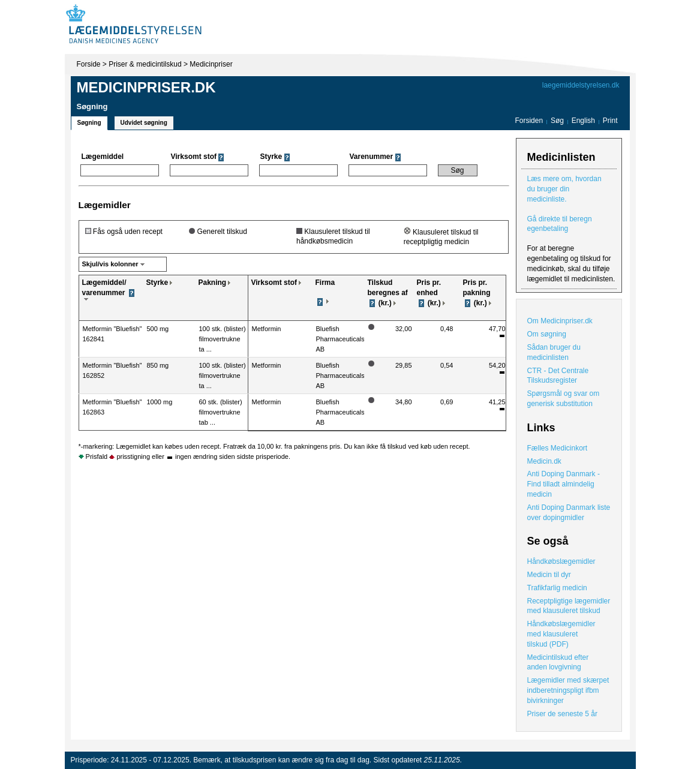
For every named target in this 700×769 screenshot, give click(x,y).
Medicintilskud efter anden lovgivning (558, 663)
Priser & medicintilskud (145, 64)
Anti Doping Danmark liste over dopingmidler (569, 513)
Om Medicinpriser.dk (560, 321)
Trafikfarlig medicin (557, 588)
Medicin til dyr (549, 575)
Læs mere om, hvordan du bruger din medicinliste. (564, 189)
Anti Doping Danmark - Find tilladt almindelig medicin (564, 484)
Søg (557, 121)
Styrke (157, 283)
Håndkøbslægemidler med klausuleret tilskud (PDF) (561, 634)
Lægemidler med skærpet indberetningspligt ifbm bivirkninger (568, 690)
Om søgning (547, 334)
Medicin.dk (544, 461)
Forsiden (529, 121)
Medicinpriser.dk (146, 87)
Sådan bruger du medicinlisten (554, 352)
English (585, 121)
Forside (89, 64)
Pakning (213, 283)
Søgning (89, 123)
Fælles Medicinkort (558, 448)
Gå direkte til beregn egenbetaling (560, 224)
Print (610, 121)
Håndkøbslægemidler (561, 561)
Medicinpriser (211, 64)
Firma (325, 283)
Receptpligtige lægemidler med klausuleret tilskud (569, 606)
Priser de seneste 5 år (562, 714)
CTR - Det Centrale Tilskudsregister (558, 376)
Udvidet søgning (144, 123)
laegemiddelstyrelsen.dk (581, 85)
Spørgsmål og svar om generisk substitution (564, 399)
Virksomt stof (274, 283)
